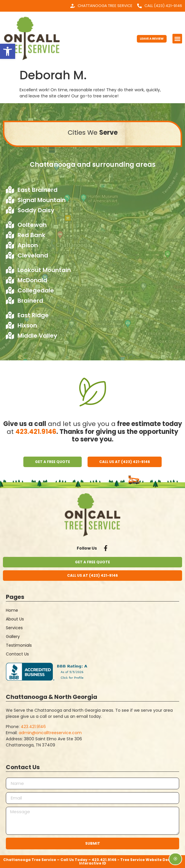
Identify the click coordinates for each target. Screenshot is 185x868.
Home (12, 610)
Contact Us (17, 654)
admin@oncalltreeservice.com (50, 733)
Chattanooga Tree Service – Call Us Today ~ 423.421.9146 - (62, 860)
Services (14, 628)
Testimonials (19, 645)
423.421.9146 (36, 432)
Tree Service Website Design (148, 860)
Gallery (13, 636)
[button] (177, 39)
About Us (15, 619)
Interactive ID (93, 863)
